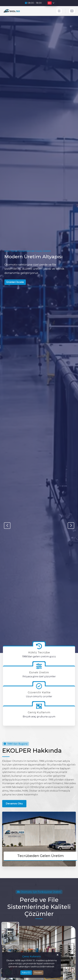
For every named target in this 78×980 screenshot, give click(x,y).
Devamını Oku (14, 804)
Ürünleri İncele (15, 282)
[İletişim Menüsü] (72, 11)
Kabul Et (26, 973)
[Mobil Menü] (59, 11)
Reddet (38, 973)
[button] (71, 526)
